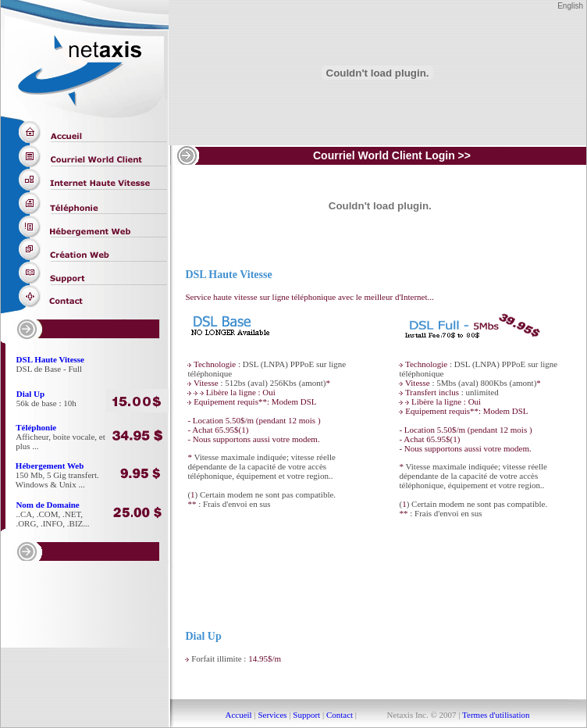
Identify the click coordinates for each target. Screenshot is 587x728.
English (570, 6)
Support (306, 715)
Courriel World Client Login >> (392, 155)
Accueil (238, 715)
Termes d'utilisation (495, 715)
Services (272, 715)
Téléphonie (36, 427)
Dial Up (30, 394)
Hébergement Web (50, 466)
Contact (340, 715)
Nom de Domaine (47, 505)
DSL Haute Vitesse (50, 359)
